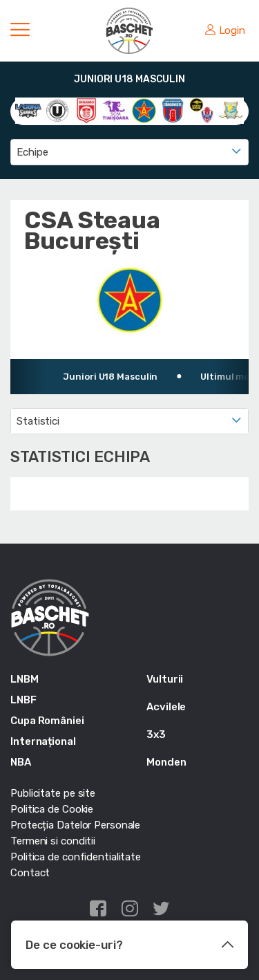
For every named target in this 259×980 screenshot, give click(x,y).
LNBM (25, 679)
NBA (21, 762)
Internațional (43, 741)
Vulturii (165, 679)
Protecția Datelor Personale (75, 825)
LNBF (23, 700)
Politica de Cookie (52, 809)
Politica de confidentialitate (76, 857)
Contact (30, 873)
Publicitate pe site (53, 793)
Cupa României (47, 721)
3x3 (156, 734)
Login (225, 30)
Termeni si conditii (53, 841)
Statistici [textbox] (38, 421)
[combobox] (129, 152)
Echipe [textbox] (32, 152)
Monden (166, 762)
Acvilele (166, 707)
